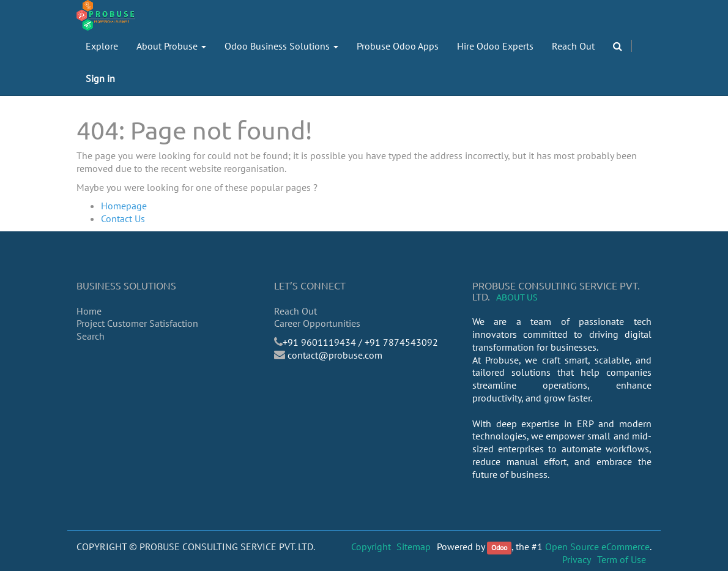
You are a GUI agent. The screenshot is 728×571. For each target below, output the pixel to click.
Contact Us (123, 218)
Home (89, 311)
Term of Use (622, 559)
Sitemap (414, 547)
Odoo (499, 547)
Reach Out (295, 311)
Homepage (124, 206)
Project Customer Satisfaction (137, 323)
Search (91, 336)
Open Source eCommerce (597, 547)
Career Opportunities (317, 323)
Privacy (577, 559)
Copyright (371, 547)
